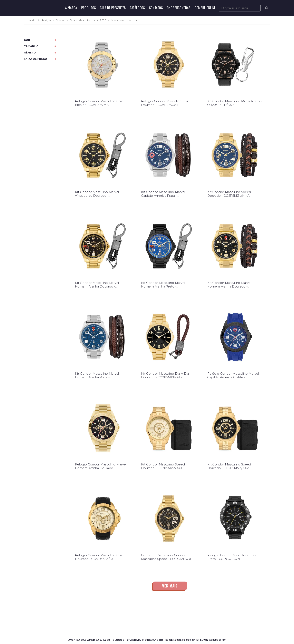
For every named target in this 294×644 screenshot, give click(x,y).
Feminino (66, 619)
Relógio (46, 20)
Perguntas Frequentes (194, 619)
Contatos (156, 8)
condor (32, 20)
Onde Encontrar (179, 8)
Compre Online (205, 8)
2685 (103, 20)
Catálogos (137, 8)
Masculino (66, 614)
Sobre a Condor (131, 614)
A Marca (71, 8)
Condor (60, 20)
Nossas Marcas (130, 624)
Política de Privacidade (194, 624)
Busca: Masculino (80, 20)
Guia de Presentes (113, 8)
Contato (184, 614)
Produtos (89, 8)
